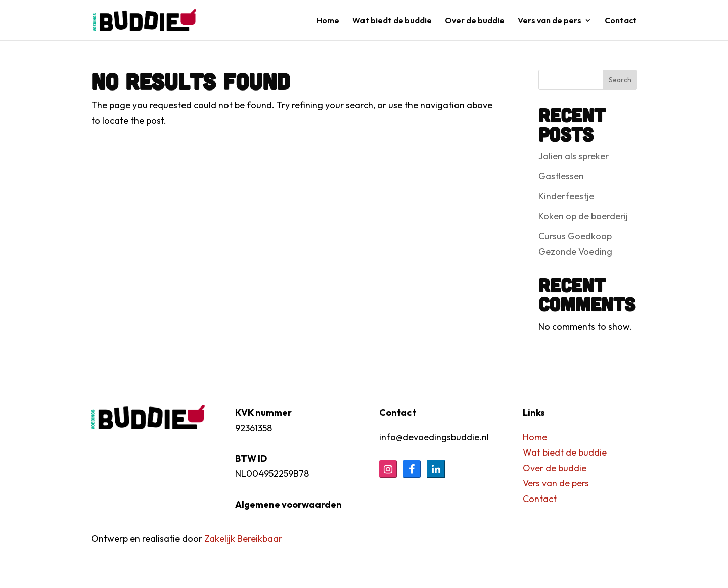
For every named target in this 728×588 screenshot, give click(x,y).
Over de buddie (475, 21)
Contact (621, 21)
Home (328, 21)
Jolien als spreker (574, 156)
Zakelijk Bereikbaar (243, 539)
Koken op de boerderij (583, 216)
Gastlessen (561, 176)
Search (620, 80)
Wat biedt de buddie (392, 21)
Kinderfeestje (566, 196)
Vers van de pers (550, 21)
